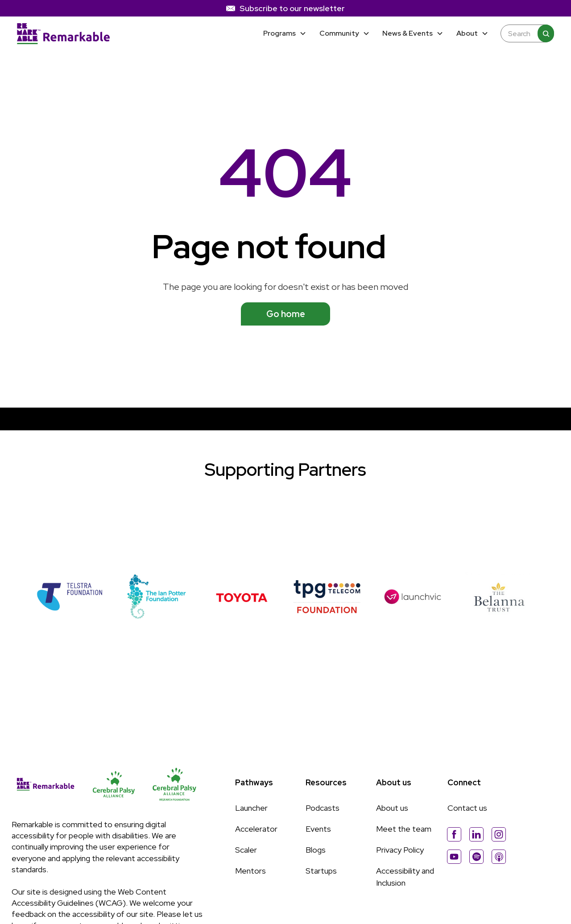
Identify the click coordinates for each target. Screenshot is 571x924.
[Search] (546, 33)
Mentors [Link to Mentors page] (250, 871)
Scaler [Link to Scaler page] (246, 850)
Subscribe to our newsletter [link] (292, 8)
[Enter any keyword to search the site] (523, 34)
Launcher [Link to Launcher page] (251, 808)
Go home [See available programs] (286, 314)
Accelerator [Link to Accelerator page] (256, 829)
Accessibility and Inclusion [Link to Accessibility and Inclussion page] (405, 877)
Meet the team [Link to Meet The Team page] (404, 829)
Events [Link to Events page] (318, 829)
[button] (285, 34)
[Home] (63, 33)
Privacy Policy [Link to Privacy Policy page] (400, 850)
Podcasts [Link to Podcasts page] (323, 808)
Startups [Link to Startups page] (321, 871)
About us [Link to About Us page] (392, 808)
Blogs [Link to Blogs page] (316, 850)
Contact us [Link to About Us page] (467, 808)
